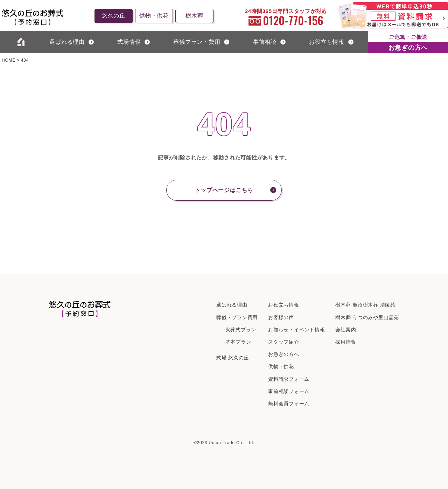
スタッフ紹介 (284, 342)
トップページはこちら (224, 190)
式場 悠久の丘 (233, 358)
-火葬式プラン (240, 330)
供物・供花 (154, 16)
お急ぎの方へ (284, 354)
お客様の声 (281, 317)
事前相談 (265, 42)
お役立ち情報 (327, 42)
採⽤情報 (346, 342)
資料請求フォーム (289, 379)
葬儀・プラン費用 (237, 317)
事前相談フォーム (289, 391)
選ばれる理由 (67, 42)
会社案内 (346, 330)
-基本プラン (237, 342)
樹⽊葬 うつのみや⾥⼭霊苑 (367, 317)
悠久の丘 (114, 16)
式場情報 (129, 42)
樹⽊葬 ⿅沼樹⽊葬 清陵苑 (365, 305)
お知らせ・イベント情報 (296, 330)
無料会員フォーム (289, 404)
